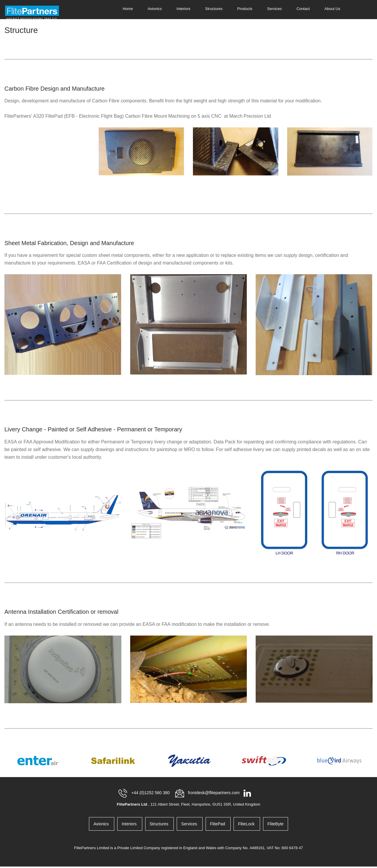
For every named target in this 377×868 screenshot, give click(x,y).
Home (128, 9)
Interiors (183, 9)
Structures (214, 9)
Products (245, 9)
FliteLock (247, 824)
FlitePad (218, 824)
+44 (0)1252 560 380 (151, 793)
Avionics (155, 9)
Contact (303, 9)
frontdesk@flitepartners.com (214, 793)
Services (275, 9)
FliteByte (275, 824)
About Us (332, 9)
